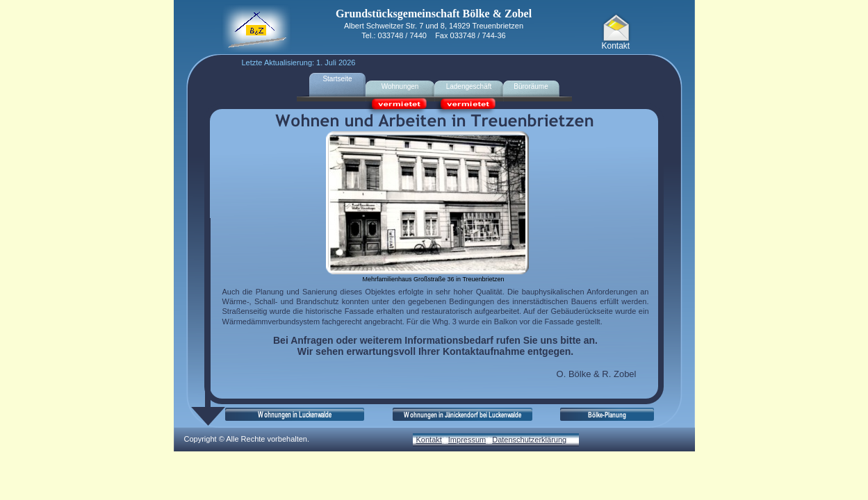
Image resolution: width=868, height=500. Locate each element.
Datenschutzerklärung (529, 440)
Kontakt (429, 440)
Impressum (467, 440)
